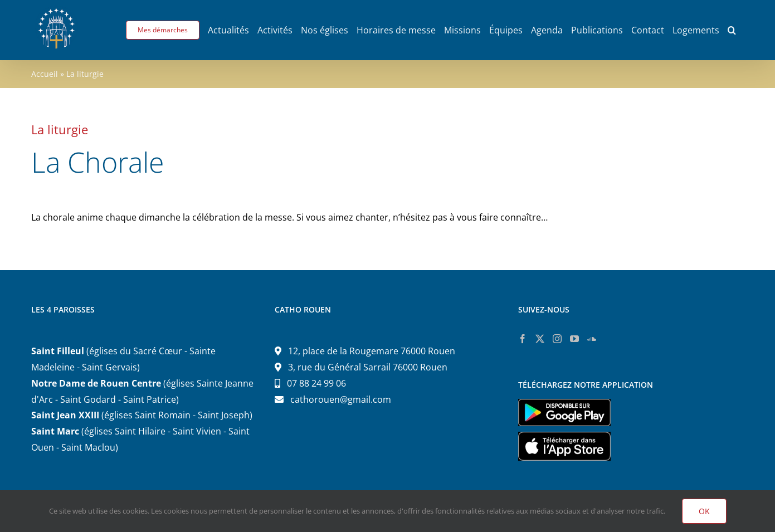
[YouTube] (574, 339)
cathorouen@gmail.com (341, 399)
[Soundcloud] (592, 339)
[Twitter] (540, 339)
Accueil (45, 74)
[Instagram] (557, 339)
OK (704, 511)
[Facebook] (523, 339)
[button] (732, 30)
